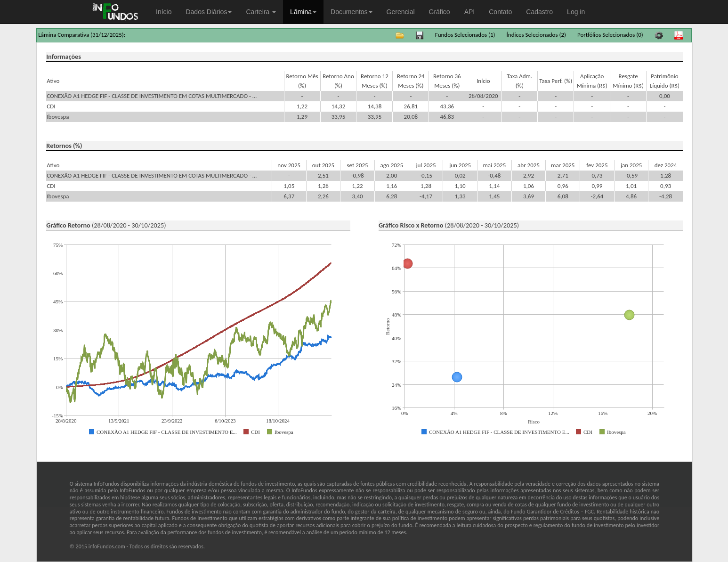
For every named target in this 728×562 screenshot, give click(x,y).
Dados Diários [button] (209, 12)
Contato (500, 12)
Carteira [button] (261, 12)
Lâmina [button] (303, 12)
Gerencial (401, 12)
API (470, 12)
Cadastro (539, 12)
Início (164, 12)
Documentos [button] (352, 12)
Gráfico (440, 12)
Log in (576, 12)
